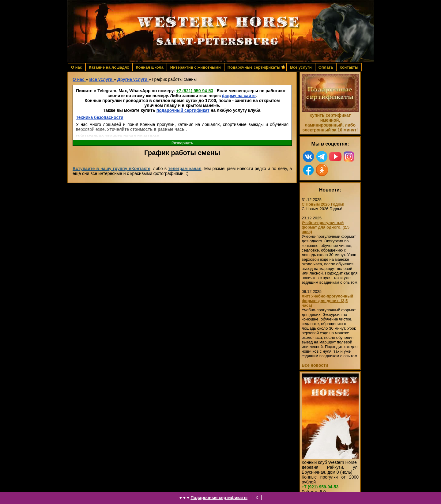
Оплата (326, 67)
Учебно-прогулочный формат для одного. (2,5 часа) (326, 227)
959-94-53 (195, 91)
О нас (77, 67)
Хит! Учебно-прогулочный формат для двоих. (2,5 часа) (327, 301)
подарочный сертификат (183, 110)
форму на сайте (239, 96)
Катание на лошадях (109, 67)
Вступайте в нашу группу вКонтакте (111, 169)
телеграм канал (185, 169)
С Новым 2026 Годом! (323, 204)
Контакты (349, 67)
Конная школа (150, 67)
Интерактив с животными (196, 67)
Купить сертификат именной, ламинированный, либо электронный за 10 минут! (330, 123)
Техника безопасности (100, 117)
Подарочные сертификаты (219, 498)
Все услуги (301, 67)
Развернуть (182, 143)
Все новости (315, 365)
